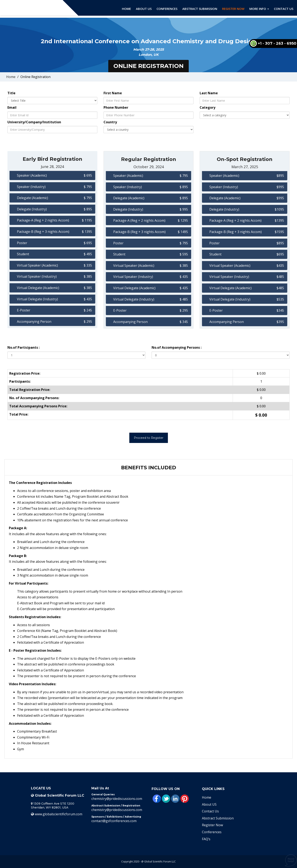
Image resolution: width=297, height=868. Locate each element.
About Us (144, 9)
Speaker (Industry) (31, 187)
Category (207, 107)
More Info (259, 9)
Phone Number (116, 107)
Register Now (233, 9)
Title (11, 93)
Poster (22, 243)
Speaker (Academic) (32, 175)
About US (209, 804)
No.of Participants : (24, 347)
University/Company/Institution (34, 122)
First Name (113, 93)
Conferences (167, 9)
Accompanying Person (34, 322)
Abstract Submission (200, 9)
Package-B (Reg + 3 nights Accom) (43, 232)
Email (12, 107)
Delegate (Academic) (32, 198)
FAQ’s (206, 839)
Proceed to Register (149, 438)
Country (110, 122)
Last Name (209, 93)
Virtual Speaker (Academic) (37, 265)
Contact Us (284, 9)
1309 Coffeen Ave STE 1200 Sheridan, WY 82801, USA (53, 806)
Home (126, 9)
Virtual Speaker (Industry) (37, 276)
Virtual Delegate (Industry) (37, 299)
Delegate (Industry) (32, 209)
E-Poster (24, 310)
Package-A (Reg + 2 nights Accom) (43, 220)
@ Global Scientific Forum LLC (159, 862)
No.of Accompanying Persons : (177, 347)
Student (23, 254)
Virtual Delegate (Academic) (38, 288)
